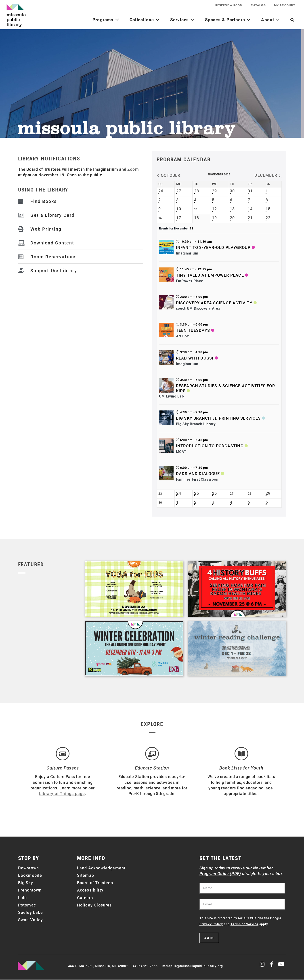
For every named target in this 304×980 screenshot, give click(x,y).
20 (232, 218)
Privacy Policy (211, 925)
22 (268, 218)
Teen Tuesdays (193, 330)
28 (197, 191)
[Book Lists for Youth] (241, 754)
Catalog (257, 5)
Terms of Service (244, 925)
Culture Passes (63, 768)
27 (179, 191)
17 (179, 218)
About (270, 20)
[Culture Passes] (63, 754)
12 (214, 209)
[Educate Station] (152, 754)
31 (250, 191)
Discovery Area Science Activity (214, 303)
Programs (106, 20)
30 (232, 191)
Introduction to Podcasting (210, 446)
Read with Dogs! (195, 358)
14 (250, 209)
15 (268, 209)
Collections (145, 20)
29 (214, 191)
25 (197, 493)
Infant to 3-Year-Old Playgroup (213, 247)
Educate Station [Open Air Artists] (152, 768)
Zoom (133, 169)
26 (161, 191)
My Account (284, 5)
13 (232, 209)
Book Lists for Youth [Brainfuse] (241, 768)
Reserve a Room (227, 5)
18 (197, 218)
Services (182, 20)
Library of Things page (62, 794)
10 (179, 209)
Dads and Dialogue (198, 474)
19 (214, 218)
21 (250, 218)
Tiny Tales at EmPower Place (210, 275)
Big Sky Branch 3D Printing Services (218, 418)
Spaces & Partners (228, 20)
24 (179, 493)
